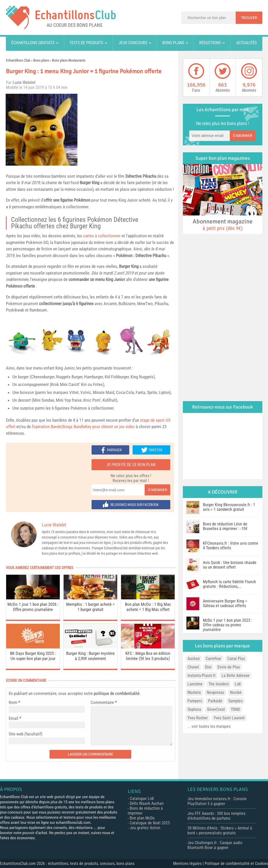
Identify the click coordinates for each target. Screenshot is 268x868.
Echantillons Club (18, 60)
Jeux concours (133, 43)
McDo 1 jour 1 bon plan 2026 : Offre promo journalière (33, 607)
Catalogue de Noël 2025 (150, 823)
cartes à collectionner (102, 236)
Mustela (194, 692)
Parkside (215, 701)
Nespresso (215, 692)
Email (13, 718)
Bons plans (173, 43)
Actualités (246, 43)
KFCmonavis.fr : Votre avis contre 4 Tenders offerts (231, 546)
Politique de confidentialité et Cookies (236, 864)
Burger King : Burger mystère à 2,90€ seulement (90, 656)
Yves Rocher (198, 718)
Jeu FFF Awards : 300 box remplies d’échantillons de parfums (216, 816)
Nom (13, 702)
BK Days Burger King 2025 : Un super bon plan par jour (33, 656)
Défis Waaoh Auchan (147, 803)
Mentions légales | (189, 864)
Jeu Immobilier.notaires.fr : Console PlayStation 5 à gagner (217, 801)
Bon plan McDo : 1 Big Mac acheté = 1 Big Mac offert (148, 607)
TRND (235, 709)
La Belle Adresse (236, 676)
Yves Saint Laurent (229, 718)
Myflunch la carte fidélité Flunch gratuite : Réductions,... (229, 584)
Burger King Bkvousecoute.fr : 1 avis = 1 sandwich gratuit (229, 507)
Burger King (90, 183)
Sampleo (235, 701)
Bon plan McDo (142, 818)
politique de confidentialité (117, 693)
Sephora (194, 709)
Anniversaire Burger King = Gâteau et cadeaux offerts (225, 603)
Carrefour (214, 659)
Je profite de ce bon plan (131, 465)
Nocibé (236, 692)
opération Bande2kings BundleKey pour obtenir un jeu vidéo (84, 427)
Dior (208, 667)
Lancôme (195, 684)
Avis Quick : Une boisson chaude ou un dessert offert (230, 565)
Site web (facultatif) (26, 734)
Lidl (238, 684)
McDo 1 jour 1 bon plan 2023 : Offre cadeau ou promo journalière (228, 625)
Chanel (193, 667)
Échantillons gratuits (33, 43)
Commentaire (104, 702)
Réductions (210, 43)
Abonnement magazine (223, 224)
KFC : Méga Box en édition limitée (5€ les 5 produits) (148, 656)
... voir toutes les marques (209, 726)
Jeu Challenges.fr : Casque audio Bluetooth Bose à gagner (215, 845)
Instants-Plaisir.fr (202, 676)
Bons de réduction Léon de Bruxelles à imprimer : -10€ (225, 526)
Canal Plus (236, 659)
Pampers (195, 701)
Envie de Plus (229, 667)
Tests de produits (86, 43)
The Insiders (219, 684)
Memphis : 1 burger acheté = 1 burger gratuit (90, 607)
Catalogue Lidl (142, 799)
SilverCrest (216, 709)
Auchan (194, 659)
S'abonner (158, 490)
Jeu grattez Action (145, 828)
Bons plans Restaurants (69, 60)
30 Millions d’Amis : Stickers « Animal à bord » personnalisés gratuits (220, 831)
